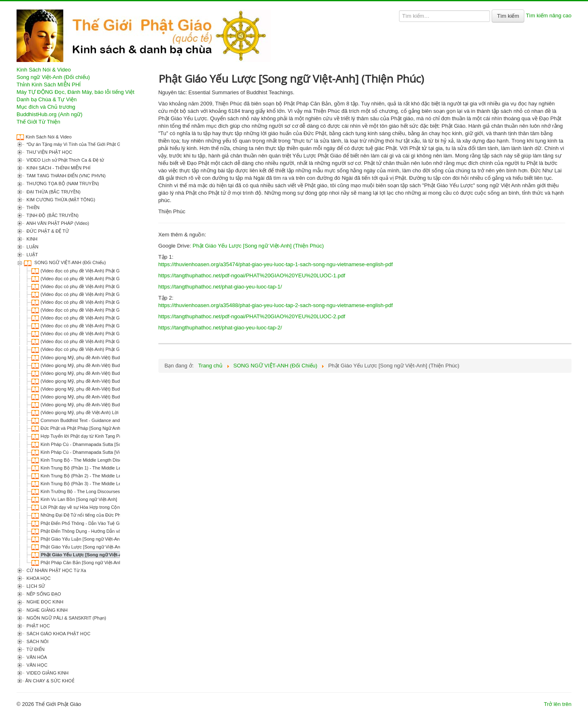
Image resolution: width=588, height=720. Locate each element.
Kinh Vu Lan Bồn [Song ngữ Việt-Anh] (79, 499)
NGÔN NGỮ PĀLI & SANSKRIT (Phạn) (66, 618)
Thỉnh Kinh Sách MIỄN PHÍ (49, 85)
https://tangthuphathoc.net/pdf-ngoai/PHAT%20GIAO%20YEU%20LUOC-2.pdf (252, 316)
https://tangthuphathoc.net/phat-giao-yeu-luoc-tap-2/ (220, 328)
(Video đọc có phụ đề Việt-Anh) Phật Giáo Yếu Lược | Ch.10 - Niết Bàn (112, 341)
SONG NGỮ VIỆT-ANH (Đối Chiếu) (69, 262)
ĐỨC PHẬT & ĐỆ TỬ (47, 231)
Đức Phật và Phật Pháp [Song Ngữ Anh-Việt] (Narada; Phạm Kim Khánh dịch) (119, 428)
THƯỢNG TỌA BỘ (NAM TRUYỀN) (62, 184)
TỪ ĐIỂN (35, 649)
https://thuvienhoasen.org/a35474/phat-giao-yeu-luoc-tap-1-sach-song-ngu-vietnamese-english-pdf (276, 264)
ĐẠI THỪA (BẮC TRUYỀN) (53, 192)
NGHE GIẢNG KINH (46, 610)
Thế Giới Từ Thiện (38, 122)
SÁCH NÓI (37, 641)
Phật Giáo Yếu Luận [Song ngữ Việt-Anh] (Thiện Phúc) (96, 539)
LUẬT (32, 255)
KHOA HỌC (38, 578)
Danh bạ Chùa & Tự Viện (47, 99)
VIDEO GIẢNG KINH (47, 673)
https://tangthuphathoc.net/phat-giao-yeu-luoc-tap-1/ (220, 287)
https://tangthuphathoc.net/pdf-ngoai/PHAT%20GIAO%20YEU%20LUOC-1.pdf (252, 275)
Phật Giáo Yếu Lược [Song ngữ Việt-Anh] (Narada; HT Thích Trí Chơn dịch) (117, 547)
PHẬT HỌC (38, 626)
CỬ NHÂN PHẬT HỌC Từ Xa (56, 570)
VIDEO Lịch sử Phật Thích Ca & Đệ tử (65, 160)
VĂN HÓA (36, 657)
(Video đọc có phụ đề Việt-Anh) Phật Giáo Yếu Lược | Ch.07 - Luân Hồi (113, 318)
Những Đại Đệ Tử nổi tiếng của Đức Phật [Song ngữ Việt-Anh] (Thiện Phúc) (117, 515)
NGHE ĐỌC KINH (44, 602)
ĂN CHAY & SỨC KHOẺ (50, 681)
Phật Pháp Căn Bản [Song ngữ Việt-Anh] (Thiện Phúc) (95, 563)
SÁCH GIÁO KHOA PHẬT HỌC (58, 634)
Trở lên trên (558, 704)
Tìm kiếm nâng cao (549, 15)
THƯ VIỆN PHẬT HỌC (49, 152)
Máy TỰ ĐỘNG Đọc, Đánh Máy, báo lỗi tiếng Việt (75, 92)
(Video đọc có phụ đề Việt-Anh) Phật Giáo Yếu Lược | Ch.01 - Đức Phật (113, 271)
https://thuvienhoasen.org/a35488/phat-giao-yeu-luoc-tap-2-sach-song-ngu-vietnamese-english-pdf (276, 305)
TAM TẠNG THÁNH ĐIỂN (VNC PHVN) (65, 176)
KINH (31, 239)
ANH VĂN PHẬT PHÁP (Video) (57, 223)
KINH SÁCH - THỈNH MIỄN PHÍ (58, 168)
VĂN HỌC (36, 665)
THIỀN (32, 207)
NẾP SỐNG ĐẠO (43, 594)
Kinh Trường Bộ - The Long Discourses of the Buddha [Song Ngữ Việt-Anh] (116, 491)
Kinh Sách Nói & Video (44, 70)
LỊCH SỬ (35, 586)
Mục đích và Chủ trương (46, 107)
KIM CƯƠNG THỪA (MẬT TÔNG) (60, 200)
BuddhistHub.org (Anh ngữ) (49, 114)
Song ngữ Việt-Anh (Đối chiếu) (53, 77)
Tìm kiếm (508, 16)
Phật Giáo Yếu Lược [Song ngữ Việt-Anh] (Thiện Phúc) (99, 555)
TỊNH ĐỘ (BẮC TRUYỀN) (52, 215)
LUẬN (32, 247)
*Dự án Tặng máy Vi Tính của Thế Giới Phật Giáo (76, 144)
